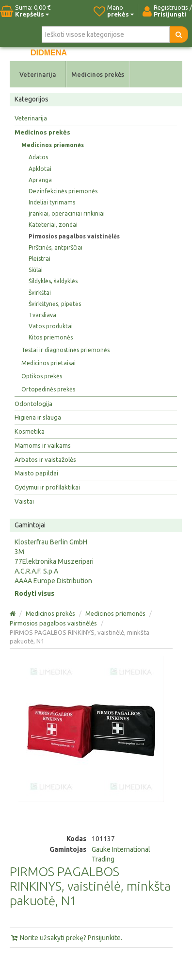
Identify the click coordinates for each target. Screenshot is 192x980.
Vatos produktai (51, 326)
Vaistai (24, 501)
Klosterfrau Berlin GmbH (51, 542)
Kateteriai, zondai (53, 225)
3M (19, 552)
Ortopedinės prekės (48, 389)
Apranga (40, 180)
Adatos (38, 157)
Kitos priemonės (51, 337)
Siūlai (36, 270)
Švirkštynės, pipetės (55, 304)
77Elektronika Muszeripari (54, 561)
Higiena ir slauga (38, 417)
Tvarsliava (42, 315)
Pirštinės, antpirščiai (56, 247)
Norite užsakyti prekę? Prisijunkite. (66, 938)
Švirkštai (40, 293)
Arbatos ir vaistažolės (45, 459)
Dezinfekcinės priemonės (63, 191)
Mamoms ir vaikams (43, 445)
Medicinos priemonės (53, 145)
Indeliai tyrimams (52, 202)
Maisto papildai (36, 473)
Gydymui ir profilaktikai (47, 487)
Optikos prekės (42, 376)
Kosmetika (30, 431)
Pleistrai (40, 259)
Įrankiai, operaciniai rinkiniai (67, 213)
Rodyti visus (34, 593)
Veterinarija (38, 74)
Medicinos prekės (98, 74)
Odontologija (33, 404)
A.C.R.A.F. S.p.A (36, 571)
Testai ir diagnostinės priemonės (65, 350)
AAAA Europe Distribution (53, 581)
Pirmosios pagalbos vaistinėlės (74, 236)
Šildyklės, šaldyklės (53, 281)
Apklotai (40, 169)
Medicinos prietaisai (48, 363)
